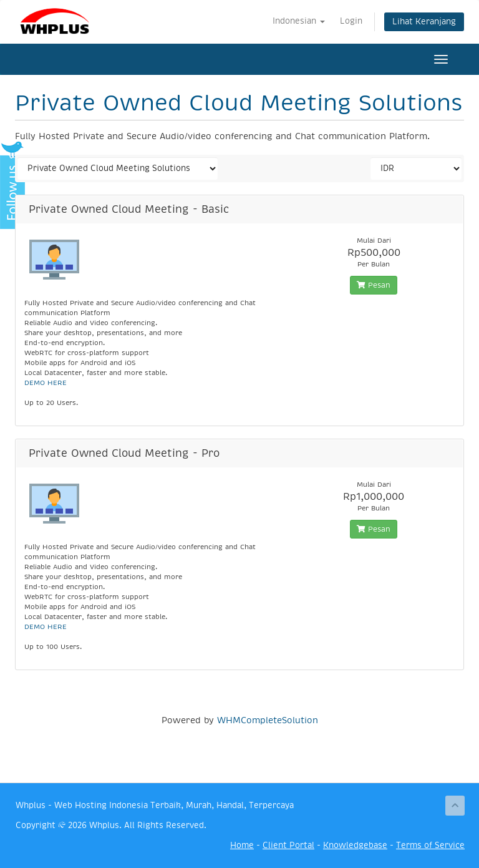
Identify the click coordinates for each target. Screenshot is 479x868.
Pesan (374, 285)
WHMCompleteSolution (268, 720)
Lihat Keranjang (424, 22)
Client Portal (288, 845)
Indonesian (299, 21)
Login (351, 21)
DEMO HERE (46, 383)
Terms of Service (430, 845)
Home (242, 845)
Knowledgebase (355, 845)
